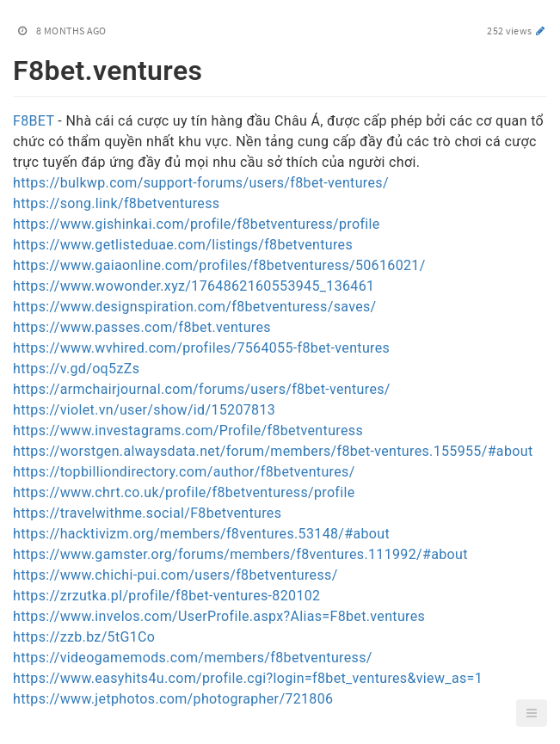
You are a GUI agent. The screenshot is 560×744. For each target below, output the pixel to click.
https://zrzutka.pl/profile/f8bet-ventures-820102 (166, 596)
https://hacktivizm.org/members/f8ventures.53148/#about (201, 534)
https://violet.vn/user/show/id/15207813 (144, 410)
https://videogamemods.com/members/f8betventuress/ (193, 658)
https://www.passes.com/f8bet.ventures (142, 327)
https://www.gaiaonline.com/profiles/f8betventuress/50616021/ (219, 265)
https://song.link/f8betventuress (116, 203)
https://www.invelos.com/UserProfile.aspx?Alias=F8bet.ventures (219, 616)
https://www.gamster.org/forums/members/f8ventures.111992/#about (240, 554)
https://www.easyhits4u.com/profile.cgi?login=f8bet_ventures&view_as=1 (248, 678)
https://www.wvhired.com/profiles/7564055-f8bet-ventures (201, 348)
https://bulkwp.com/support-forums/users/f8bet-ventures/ (201, 183)
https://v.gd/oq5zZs (76, 369)
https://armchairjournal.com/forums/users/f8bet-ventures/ (202, 389)
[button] (532, 713)
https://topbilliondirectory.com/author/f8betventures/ (184, 472)
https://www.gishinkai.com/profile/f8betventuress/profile (197, 224)
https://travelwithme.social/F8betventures (147, 513)
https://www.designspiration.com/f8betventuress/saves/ (195, 307)
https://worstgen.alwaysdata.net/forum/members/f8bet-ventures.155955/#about (273, 451)
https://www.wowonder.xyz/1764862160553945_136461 (194, 286)
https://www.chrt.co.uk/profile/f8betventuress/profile (184, 492)
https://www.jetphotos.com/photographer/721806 (173, 699)
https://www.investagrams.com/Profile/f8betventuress (188, 430)
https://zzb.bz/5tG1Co (84, 637)
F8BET (34, 121)
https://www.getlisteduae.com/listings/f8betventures (183, 245)
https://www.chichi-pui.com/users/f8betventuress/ (175, 575)
